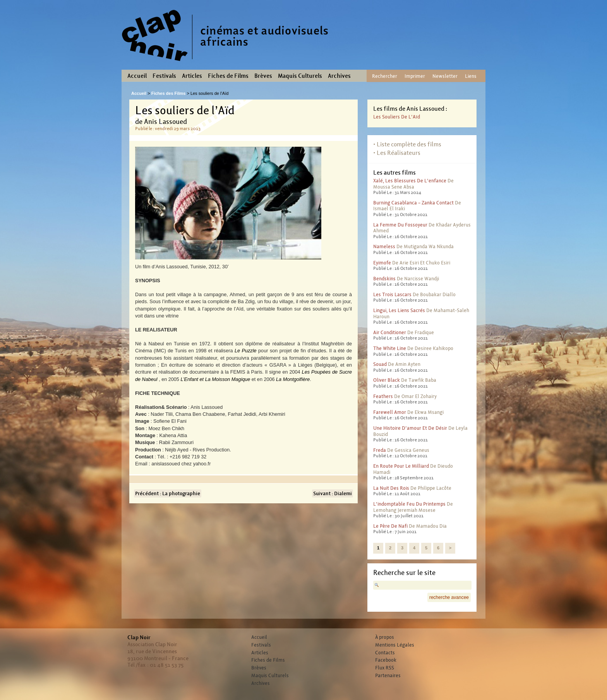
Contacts (385, 653)
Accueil (137, 76)
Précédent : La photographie (168, 493)
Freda (380, 450)
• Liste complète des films (407, 144)
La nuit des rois (391, 488)
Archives (339, 76)
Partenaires (388, 676)
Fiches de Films (228, 76)
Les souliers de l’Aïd (397, 117)
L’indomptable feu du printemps (409, 504)
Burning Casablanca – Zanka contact (413, 203)
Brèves (263, 76)
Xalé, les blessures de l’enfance (410, 181)
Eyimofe (382, 263)
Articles (192, 76)
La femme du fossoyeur (400, 225)
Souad (380, 364)
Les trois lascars (392, 294)
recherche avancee (449, 597)
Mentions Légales (395, 645)
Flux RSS (385, 668)
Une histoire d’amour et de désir (410, 428)
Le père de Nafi (390, 526)
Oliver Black (387, 380)
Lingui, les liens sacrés (399, 310)
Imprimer (415, 76)
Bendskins (384, 279)
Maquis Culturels (300, 76)
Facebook (386, 660)
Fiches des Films (169, 93)
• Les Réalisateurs (397, 153)
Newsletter (445, 76)
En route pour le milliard (401, 466)
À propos (385, 637)
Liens (471, 76)
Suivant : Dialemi (333, 493)
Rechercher (385, 76)
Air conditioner (390, 332)
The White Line (390, 348)
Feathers (383, 396)
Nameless (384, 246)
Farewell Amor (390, 412)
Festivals (164, 76)
